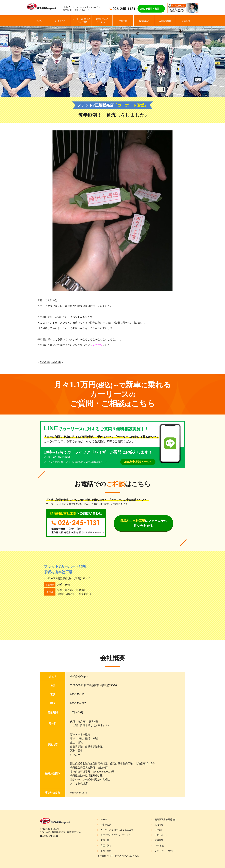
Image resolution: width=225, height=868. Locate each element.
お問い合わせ (161, 835)
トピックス (77, 7)
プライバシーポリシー (165, 851)
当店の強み (144, 21)
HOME (67, 7)
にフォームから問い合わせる (143, 523)
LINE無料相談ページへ (138, 462)
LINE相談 (159, 845)
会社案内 (186, 21)
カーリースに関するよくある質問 (81, 21)
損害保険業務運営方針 (165, 819)
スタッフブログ (91, 7)
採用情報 (159, 825)
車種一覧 (123, 21)
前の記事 (45, 362)
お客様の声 (60, 21)
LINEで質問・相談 (150, 9)
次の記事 (56, 362)
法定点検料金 (165, 21)
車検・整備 (106, 851)
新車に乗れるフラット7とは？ (102, 21)
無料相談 (159, 840)
